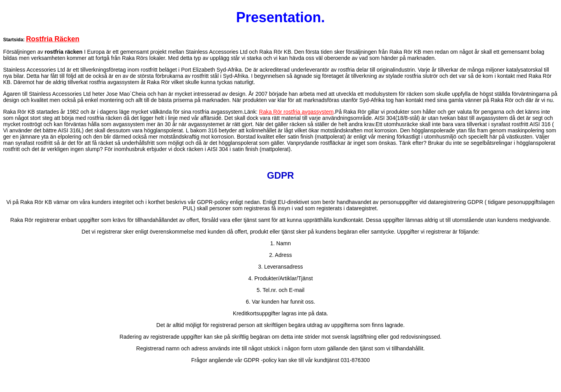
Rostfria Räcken (53, 39)
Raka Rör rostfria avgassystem (296, 112)
